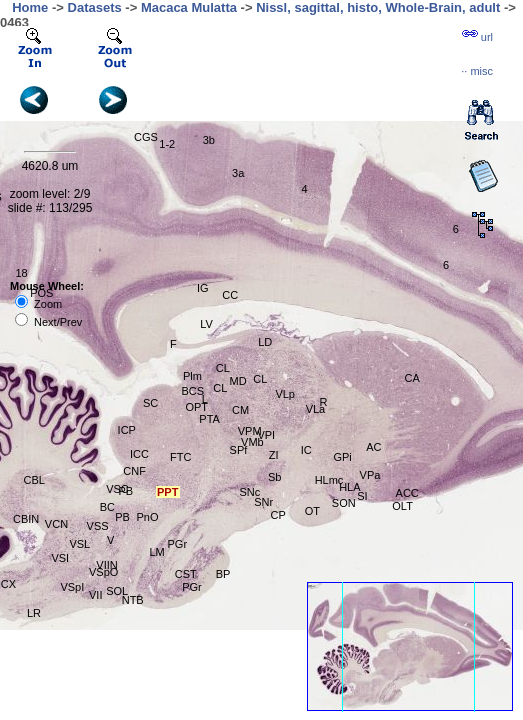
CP (277, 515)
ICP (127, 430)
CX (8, 584)
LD (265, 342)
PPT (167, 492)
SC (150, 403)
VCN (56, 524)
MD (238, 381)
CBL (34, 480)
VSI (60, 558)
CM (240, 410)
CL (223, 368)
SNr (263, 502)
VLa (316, 409)
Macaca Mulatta (189, 7)
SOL (117, 591)
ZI (274, 455)
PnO (147, 517)
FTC (180, 457)
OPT (196, 407)
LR (34, 613)
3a (238, 173)
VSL (79, 544)
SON (344, 503)
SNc (249, 492)
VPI (266, 435)
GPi (342, 457)
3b (209, 140)
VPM (250, 431)
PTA (209, 419)
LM (157, 552)
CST (186, 574)
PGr (192, 587)
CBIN (26, 519)
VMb (252, 442)
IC (306, 450)
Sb (274, 477)
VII (95, 595)
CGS (146, 137)
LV (206, 324)
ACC (407, 493)
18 (21, 273)
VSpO (103, 572)
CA (412, 378)
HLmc (329, 480)
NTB (133, 600)
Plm (192, 376)
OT (312, 511)
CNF (134, 471)
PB (122, 517)
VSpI (72, 587)
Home (30, 7)
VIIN (106, 565)
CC (230, 295)
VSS (98, 526)
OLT (402, 506)
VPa (370, 475)
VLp (285, 394)
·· (477, 71)
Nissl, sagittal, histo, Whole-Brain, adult (378, 7)
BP (223, 574)
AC (373, 447)
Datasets (95, 7)
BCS (192, 391)
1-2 (167, 144)
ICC (139, 454)
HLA (349, 487)
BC (107, 507)
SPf (239, 450)
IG (203, 288)
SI (362, 496)
